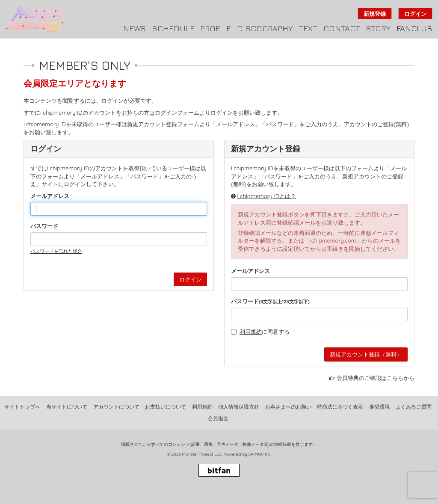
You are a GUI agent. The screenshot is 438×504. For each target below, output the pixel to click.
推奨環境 (379, 407)
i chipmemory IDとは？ (267, 196)
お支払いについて (166, 407)
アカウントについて (116, 407)
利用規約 (251, 332)
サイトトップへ (22, 407)
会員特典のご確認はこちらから (376, 378)
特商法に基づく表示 (340, 407)
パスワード (44, 226)
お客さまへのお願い (288, 407)
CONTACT (342, 28)
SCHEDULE (173, 28)
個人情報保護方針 (239, 407)
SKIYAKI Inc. (260, 454)
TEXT (308, 28)
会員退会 (218, 418)
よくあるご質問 (414, 407)
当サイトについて (67, 407)
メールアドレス (50, 196)
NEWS (135, 28)
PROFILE (216, 28)
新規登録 (375, 14)
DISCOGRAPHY (265, 28)
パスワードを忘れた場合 (56, 251)
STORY (378, 28)
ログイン (415, 14)
